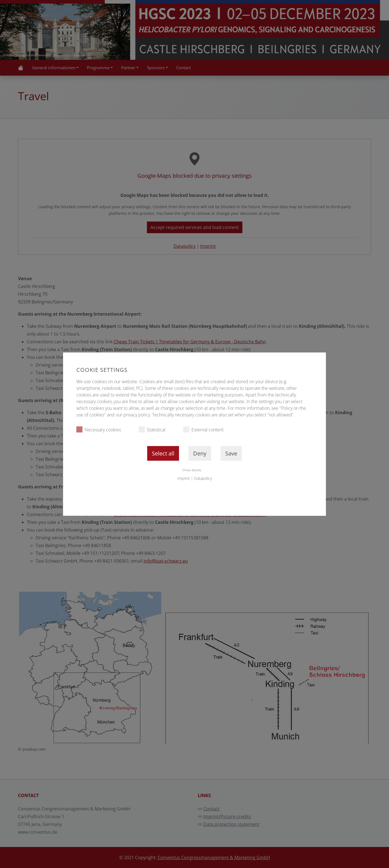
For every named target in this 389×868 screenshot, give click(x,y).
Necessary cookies (99, 430)
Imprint (184, 478)
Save (231, 453)
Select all (163, 453)
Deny (200, 453)
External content (203, 430)
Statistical (152, 430)
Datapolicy (203, 478)
